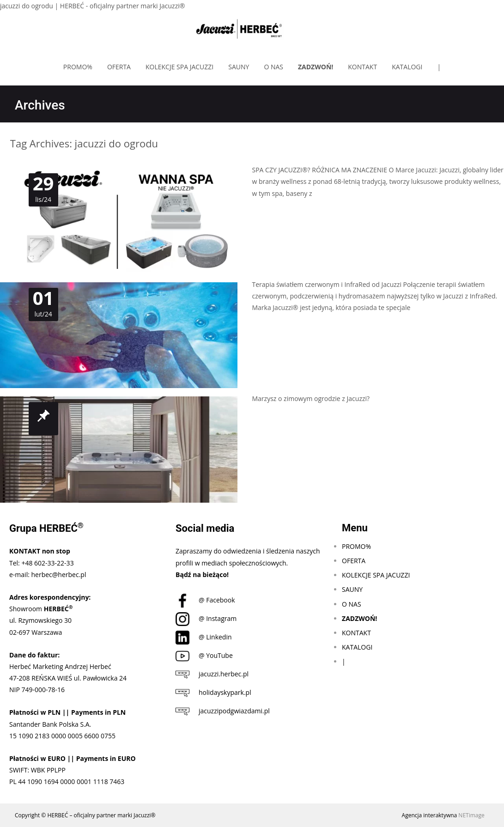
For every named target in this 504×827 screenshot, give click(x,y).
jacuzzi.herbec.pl (212, 674)
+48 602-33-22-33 (47, 563)
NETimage (471, 815)
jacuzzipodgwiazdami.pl (223, 711)
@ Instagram (206, 618)
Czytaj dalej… (273, 210)
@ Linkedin (204, 637)
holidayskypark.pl (213, 692)
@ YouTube (204, 655)
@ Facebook (205, 600)
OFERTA (119, 67)
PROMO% (78, 67)
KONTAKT (362, 67)
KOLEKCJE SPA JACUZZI (179, 67)
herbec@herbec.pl (59, 575)
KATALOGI (407, 67)
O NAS (273, 67)
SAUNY (239, 67)
